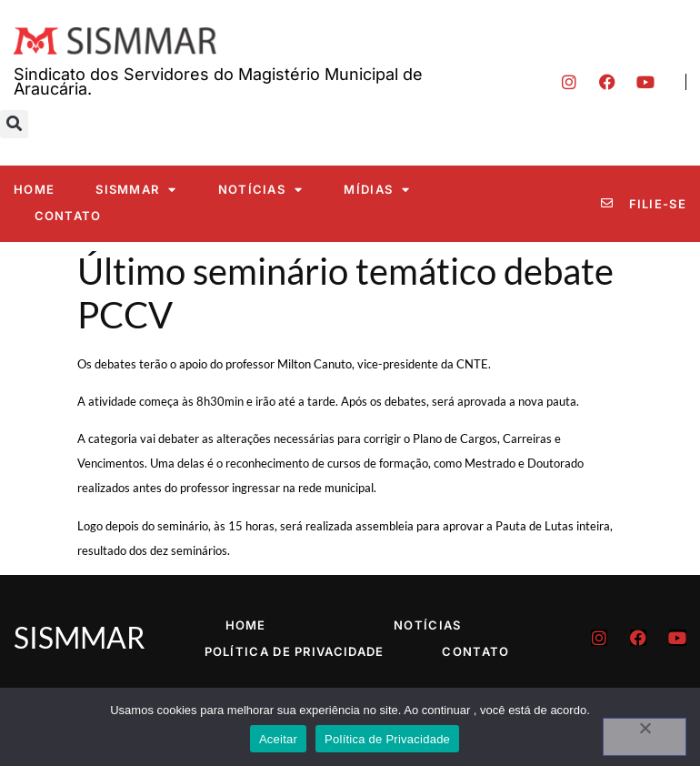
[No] (645, 737)
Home (34, 189)
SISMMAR (136, 190)
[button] (14, 124)
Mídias (377, 190)
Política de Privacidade (295, 651)
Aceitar (278, 739)
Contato (68, 216)
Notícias (261, 190)
